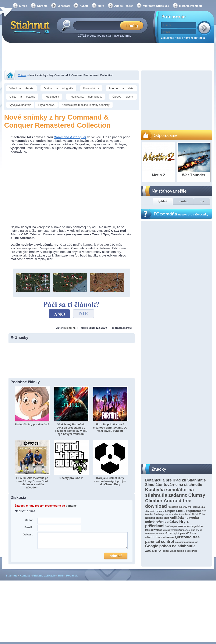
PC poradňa (181, 214)
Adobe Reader (124, 6)
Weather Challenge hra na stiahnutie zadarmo (168, 514)
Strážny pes (171, 526)
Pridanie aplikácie (44, 576)
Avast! (84, 6)
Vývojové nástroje (20, 105)
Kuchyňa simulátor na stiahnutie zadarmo (170, 492)
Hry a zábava (47, 105)
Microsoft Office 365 (156, 6)
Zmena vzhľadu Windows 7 (177, 530)
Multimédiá (52, 97)
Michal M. (70, 328)
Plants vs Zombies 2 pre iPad (179, 551)
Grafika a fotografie (58, 88)
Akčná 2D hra (199, 514)
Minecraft (64, 6)
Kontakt (25, 576)
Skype (23, 6)
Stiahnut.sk (29, 27)
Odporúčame (166, 135)
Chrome (42, 6)
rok (202, 201)
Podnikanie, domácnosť (86, 97)
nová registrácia (194, 38)
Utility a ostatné (22, 97)
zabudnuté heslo (171, 38)
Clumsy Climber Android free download (175, 501)
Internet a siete (121, 88)
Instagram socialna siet (186, 542)
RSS (61, 576)
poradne (71, 506)
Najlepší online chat (157, 518)
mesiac (183, 201)
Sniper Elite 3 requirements (186, 511)
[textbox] (98, 25)
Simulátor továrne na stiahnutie (174, 485)
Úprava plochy (123, 97)
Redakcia (72, 576)
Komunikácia (91, 88)
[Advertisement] (108, 57)
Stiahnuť (11, 576)
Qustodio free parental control (172, 539)
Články (22, 75)
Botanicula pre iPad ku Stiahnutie (176, 480)
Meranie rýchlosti (190, 6)
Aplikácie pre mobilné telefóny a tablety (86, 105)
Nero (101, 6)
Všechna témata (22, 88)
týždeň (163, 201)
